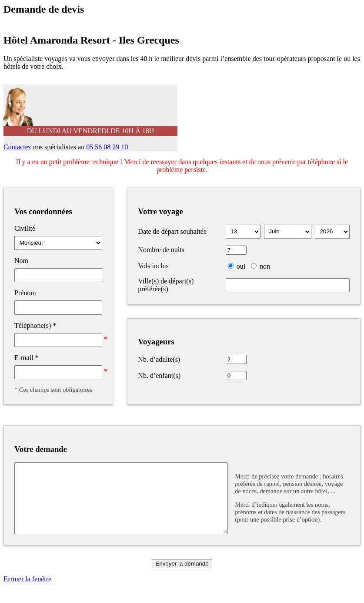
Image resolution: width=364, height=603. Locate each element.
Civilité (25, 228)
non (265, 266)
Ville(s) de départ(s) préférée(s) (166, 285)
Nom (21, 261)
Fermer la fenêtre (27, 592)
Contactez (17, 147)
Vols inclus (153, 266)
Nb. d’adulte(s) (159, 359)
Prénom (25, 293)
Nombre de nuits (161, 250)
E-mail (27, 358)
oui (241, 266)
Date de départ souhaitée (172, 231)
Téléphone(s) (35, 325)
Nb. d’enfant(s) (159, 376)
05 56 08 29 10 (107, 147)
